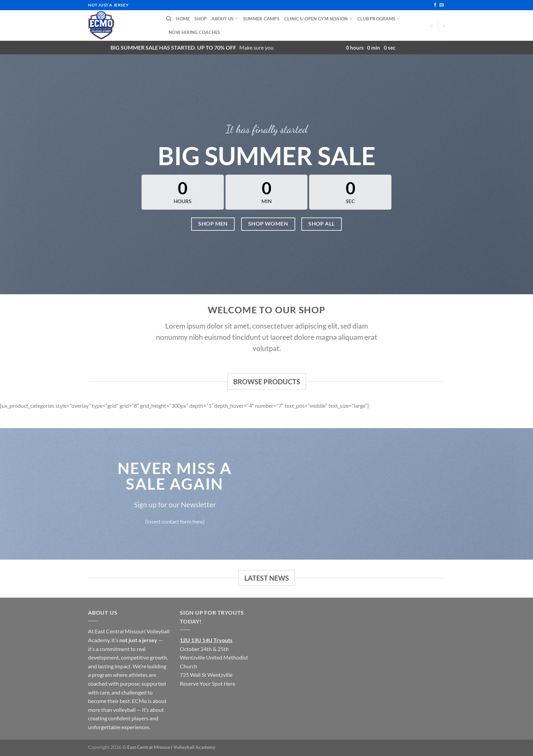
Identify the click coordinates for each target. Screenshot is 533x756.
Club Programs (379, 19)
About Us (225, 19)
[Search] (169, 19)
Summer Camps (261, 19)
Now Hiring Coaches (194, 32)
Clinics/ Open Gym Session (318, 19)
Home (183, 19)
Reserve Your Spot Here (208, 683)
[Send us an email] (442, 5)
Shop (201, 19)
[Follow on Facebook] (435, 5)
